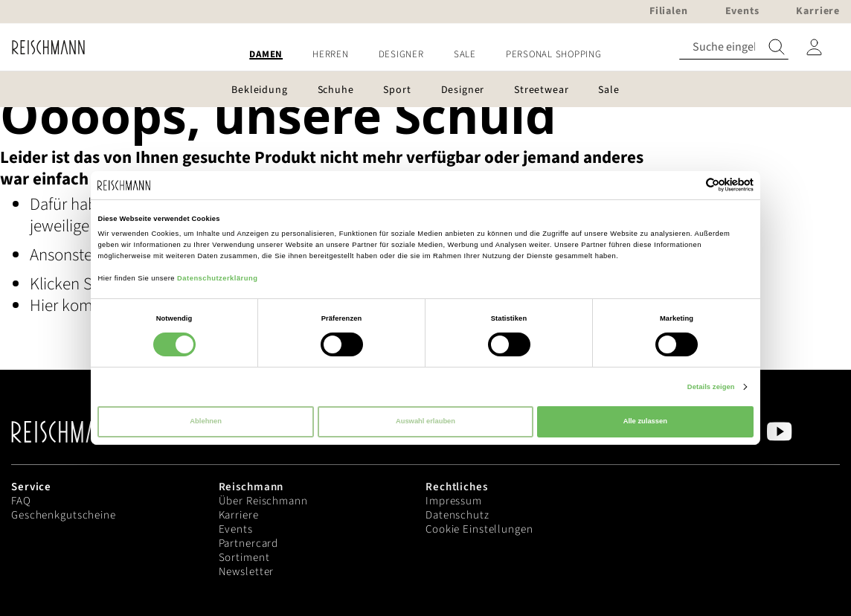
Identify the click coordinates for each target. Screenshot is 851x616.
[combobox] (734, 47)
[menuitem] (266, 55)
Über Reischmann (263, 501)
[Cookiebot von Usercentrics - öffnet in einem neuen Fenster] (688, 185)
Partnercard (249, 543)
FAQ (21, 501)
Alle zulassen (645, 421)
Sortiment (244, 558)
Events (236, 529)
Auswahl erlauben (425, 421)
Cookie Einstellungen (479, 529)
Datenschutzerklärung (217, 278)
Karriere (239, 515)
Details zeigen (711, 387)
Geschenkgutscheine (64, 515)
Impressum (454, 501)
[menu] (425, 55)
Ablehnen (206, 421)
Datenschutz (457, 515)
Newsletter (247, 572)
